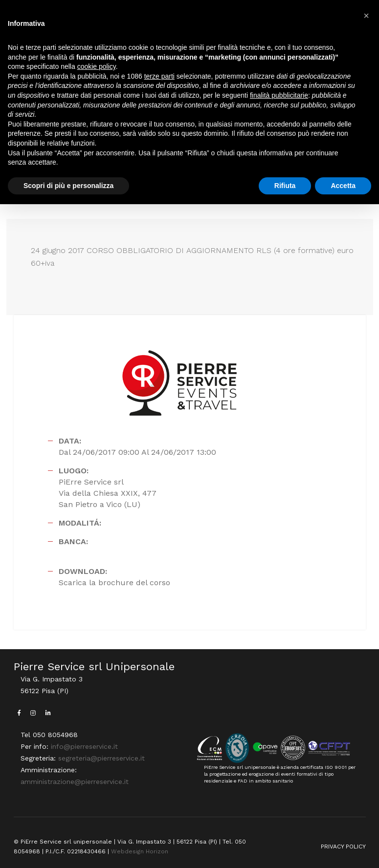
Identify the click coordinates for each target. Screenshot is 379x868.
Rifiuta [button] (285, 186)
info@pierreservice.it (84, 746)
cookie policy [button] (97, 66)
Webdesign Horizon (140, 851)
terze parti (159, 76)
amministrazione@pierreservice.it (75, 782)
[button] (366, 16)
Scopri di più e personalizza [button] (68, 186)
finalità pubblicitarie (279, 95)
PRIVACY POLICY (343, 847)
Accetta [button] (343, 186)
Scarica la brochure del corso (114, 582)
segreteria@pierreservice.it (101, 758)
